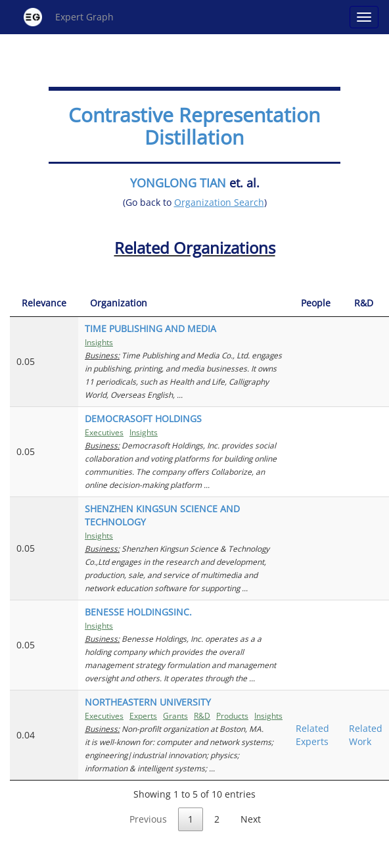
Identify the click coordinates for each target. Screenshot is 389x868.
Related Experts (312, 735)
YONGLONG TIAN (178, 183)
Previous (148, 819)
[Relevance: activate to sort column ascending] (44, 303)
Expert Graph (69, 17)
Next (251, 819)
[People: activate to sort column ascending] (316, 303)
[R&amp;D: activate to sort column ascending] (366, 303)
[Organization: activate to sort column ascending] (184, 303)
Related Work (366, 735)
